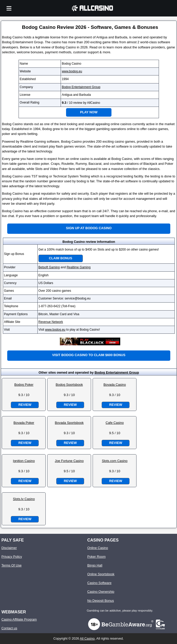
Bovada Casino (115, 385)
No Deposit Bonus (100, 601)
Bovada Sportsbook (69, 423)
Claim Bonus (61, 258)
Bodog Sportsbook (69, 385)
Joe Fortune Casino (69, 461)
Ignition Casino (24, 461)
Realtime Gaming (79, 267)
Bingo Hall (95, 565)
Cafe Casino (115, 423)
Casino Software (99, 583)
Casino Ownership (101, 592)
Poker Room (96, 557)
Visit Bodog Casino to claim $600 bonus (89, 355)
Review (25, 405)
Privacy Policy (12, 557)
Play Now (89, 112)
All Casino (87, 638)
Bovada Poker (24, 423)
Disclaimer (9, 548)
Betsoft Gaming (49, 267)
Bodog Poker (24, 385)
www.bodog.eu (72, 71)
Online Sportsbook (101, 574)
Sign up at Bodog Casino (89, 228)
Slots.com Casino (115, 461)
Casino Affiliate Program (19, 619)
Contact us (9, 628)
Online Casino (98, 548)
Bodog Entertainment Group (81, 87)
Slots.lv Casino (24, 499)
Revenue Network (51, 322)
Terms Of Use (11, 565)
